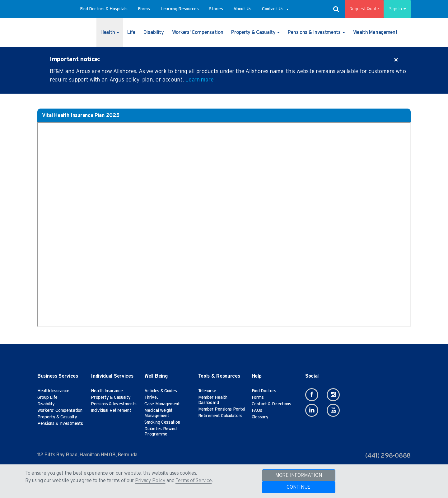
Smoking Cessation (162, 422)
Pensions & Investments (60, 424)
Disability (46, 404)
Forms (258, 398)
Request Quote (360, 9)
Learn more (199, 80)
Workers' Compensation (60, 411)
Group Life (47, 398)
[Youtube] (333, 410)
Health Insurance (53, 391)
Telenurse (207, 391)
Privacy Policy (150, 481)
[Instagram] (333, 395)
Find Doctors (264, 391)
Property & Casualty (57, 417)
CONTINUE (299, 487)
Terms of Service (194, 481)
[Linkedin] (312, 410)
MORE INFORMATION (299, 475)
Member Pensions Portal (222, 409)
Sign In (395, 9)
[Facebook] (312, 395)
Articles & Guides (161, 391)
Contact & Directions (271, 404)
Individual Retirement (111, 411)
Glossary (260, 417)
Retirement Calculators (220, 416)
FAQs (257, 411)
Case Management (162, 404)
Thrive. (151, 398)
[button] (104, 9)
